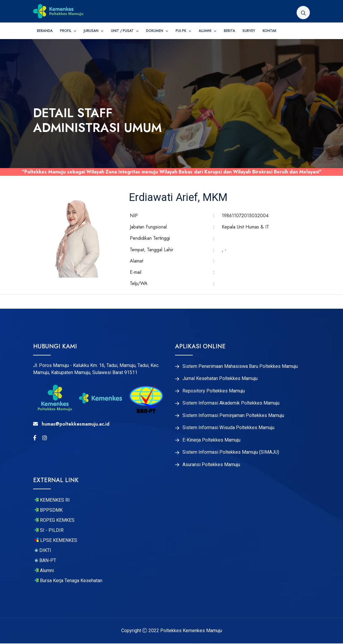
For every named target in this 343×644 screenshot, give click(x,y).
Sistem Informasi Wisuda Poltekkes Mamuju (228, 428)
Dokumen (155, 31)
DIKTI (43, 551)
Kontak (270, 31)
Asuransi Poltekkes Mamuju (211, 466)
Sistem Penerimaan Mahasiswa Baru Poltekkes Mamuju (240, 366)
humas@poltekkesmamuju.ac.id (71, 424)
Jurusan (92, 31)
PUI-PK (181, 31)
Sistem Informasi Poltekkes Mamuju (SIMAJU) (231, 453)
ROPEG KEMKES (55, 521)
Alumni (206, 31)
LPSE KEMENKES (56, 541)
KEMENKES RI (52, 501)
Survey (249, 31)
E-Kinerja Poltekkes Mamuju (211, 441)
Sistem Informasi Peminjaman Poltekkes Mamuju (233, 416)
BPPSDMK (49, 511)
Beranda (45, 31)
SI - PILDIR (49, 531)
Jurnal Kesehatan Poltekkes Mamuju (220, 379)
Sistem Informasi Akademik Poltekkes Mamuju (231, 403)
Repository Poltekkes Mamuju (214, 391)
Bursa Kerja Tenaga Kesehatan (68, 581)
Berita (229, 31)
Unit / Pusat (123, 31)
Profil (66, 31)
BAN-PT (45, 561)
